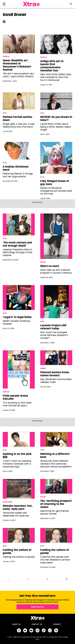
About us (16, 624)
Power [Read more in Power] (43, 262)
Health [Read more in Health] (43, 368)
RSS (56, 630)
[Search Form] (71, 4)
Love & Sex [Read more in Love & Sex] (8, 502)
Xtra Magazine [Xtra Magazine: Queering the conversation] (31, 4)
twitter (25, 630)
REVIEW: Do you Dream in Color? (56, 119)
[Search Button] (71, 4)
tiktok (44, 630)
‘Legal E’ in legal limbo (17, 317)
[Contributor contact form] (4, 22)
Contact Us (37, 624)
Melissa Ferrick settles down (17, 119)
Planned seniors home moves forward (55, 374)
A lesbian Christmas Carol (16, 168)
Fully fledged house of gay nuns (55, 183)
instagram (37, 630)
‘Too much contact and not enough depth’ (17, 244)
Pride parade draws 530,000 (15, 397)
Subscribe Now (37, 607)
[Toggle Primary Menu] (4, 4)
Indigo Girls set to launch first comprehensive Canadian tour (52, 66)
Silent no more (50, 266)
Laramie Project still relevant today (53, 327)
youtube (31, 630)
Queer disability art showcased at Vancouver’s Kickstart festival (17, 65)
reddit (50, 630)
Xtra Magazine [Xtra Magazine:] (37, 618)
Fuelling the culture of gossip (17, 551)
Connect (57, 624)
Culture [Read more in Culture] (6, 56)
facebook (19, 630)
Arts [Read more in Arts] (5, 113)
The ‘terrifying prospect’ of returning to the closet (56, 504)
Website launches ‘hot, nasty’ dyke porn (18, 507)
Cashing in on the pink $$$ (17, 455)
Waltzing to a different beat (55, 455)
